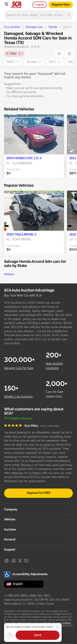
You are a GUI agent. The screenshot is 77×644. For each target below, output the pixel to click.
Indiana (9, 274)
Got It (38, 635)
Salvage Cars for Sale (19, 368)
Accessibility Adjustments (26, 574)
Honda (53, 27)
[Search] (69, 15)
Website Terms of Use (28, 623)
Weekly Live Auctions (18, 397)
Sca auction (12, 27)
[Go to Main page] (16, 5)
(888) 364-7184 (39, 596)
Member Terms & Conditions (57, 623)
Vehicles (38, 519)
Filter (15, 54)
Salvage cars (34, 27)
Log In (40, 5)
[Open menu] (6, 4)
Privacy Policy (10, 623)
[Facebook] (14, 561)
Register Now (61, 5)
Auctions (38, 529)
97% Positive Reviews (18, 418)
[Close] (58, 627)
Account (38, 539)
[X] (20, 561)
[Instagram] (7, 561)
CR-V (55, 62)
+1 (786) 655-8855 (16, 596)
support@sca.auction (18, 600)
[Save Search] (69, 54)
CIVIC (13, 62)
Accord (34, 62)
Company (38, 509)
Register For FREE (39, 493)
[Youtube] (26, 561)
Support (38, 550)
